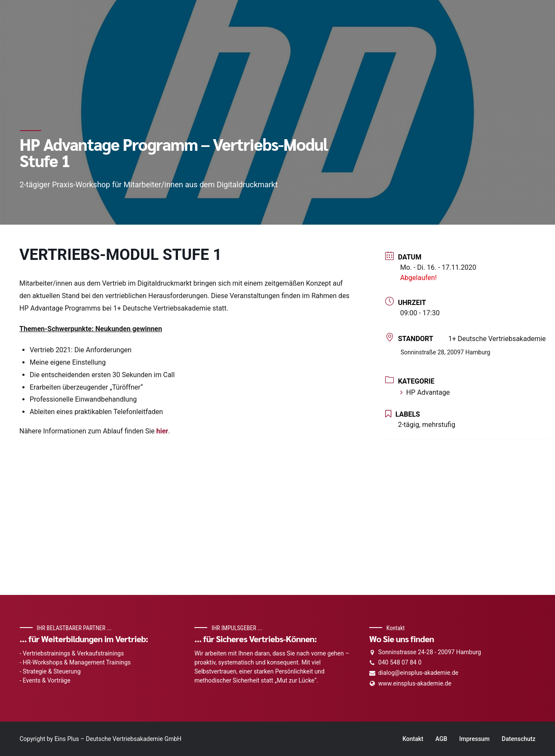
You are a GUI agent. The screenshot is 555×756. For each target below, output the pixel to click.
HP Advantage (425, 392)
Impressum (474, 739)
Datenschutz (518, 739)
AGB (442, 739)
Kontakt (413, 739)
